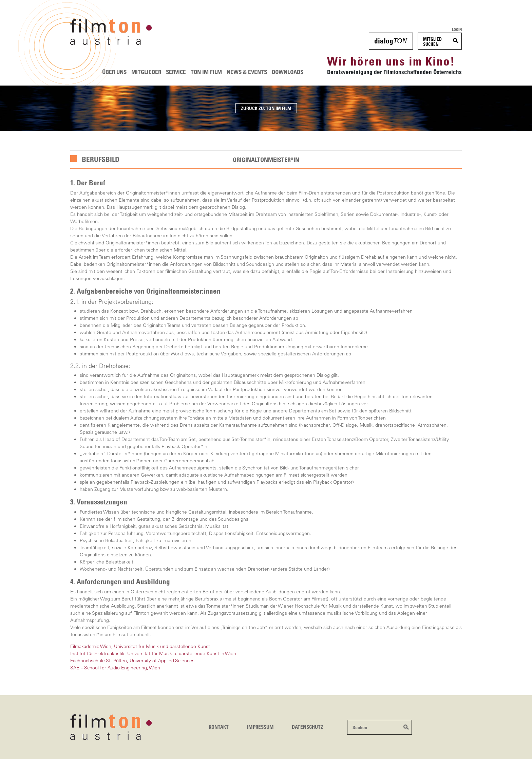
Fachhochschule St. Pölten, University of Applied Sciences (132, 661)
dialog (391, 41)
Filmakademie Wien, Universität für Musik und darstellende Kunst (140, 646)
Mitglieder (146, 72)
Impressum (260, 727)
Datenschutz (308, 727)
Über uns (114, 72)
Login (457, 29)
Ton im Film (206, 72)
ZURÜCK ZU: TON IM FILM (266, 108)
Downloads (288, 72)
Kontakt (219, 727)
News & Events (247, 72)
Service (176, 72)
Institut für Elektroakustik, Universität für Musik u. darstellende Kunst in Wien (153, 653)
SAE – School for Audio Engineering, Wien (115, 668)
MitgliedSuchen (432, 42)
